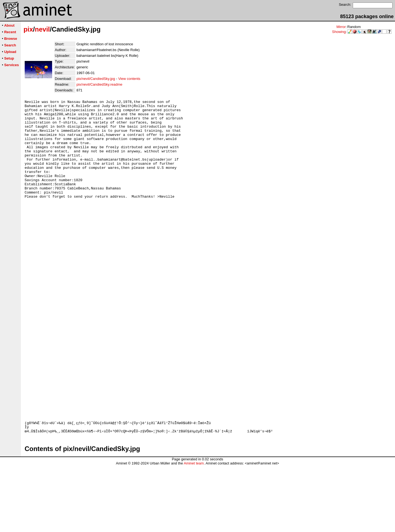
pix (28, 29)
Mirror (341, 27)
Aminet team (194, 530)
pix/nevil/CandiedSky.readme (99, 84)
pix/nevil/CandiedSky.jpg (96, 79)
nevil (42, 29)
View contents (129, 79)
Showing (339, 32)
